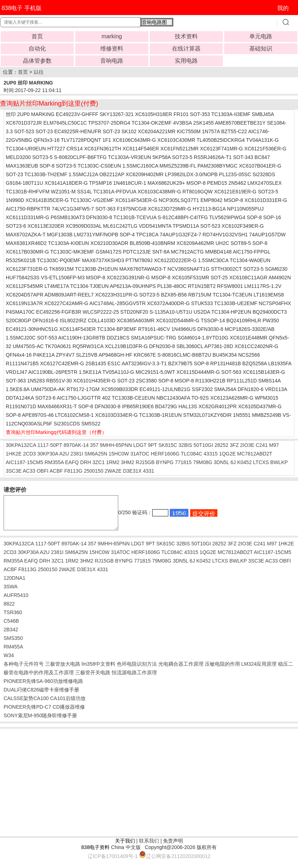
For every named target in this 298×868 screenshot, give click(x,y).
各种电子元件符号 (24, 670)
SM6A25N (96, 454)
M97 (274, 445)
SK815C (168, 445)
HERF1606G (165, 454)
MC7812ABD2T (255, 454)
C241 (262, 445)
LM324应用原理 (259, 670)
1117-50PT (50, 445)
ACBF (56, 471)
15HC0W (119, 454)
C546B (11, 627)
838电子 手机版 (21, 8)
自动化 (37, 49)
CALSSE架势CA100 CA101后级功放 (45, 705)
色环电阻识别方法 (137, 670)
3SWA (11, 593)
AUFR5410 (16, 602)
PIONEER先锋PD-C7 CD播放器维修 (44, 713)
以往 (39, 72)
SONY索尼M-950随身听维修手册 (40, 722)
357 (94, 445)
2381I (77, 454)
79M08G (203, 462)
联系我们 (149, 847)
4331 (148, 471)
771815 (183, 462)
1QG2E (227, 454)
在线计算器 (186, 49)
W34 (9, 662)
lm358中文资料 (98, 670)
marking (112, 36)
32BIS (185, 445)
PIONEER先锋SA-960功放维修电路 (43, 688)
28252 (222, 445)
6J (233, 462)
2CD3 (29, 454)
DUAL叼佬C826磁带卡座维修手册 (41, 696)
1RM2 (113, 462)
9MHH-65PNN (116, 445)
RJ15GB (145, 462)
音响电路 (112, 61)
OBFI (42, 471)
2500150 (94, 471)
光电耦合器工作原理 (181, 670)
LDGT (140, 445)
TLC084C (192, 454)
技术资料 (186, 36)
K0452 (244, 462)
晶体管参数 (37, 61)
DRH (86, 462)
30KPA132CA (21, 445)
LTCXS (261, 462)
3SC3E (14, 471)
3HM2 (127, 462)
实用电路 (186, 61)
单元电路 (261, 36)
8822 (9, 610)
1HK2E (14, 454)
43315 (211, 454)
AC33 (29, 471)
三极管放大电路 (63, 670)
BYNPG (165, 462)
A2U (64, 454)
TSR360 (13, 619)
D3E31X (132, 471)
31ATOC (140, 454)
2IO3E (247, 445)
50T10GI (203, 445)
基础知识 (261, 49)
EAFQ (72, 462)
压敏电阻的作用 (222, 670)
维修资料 (112, 49)
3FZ (234, 445)
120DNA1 (15, 584)
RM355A (54, 462)
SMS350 (13, 645)
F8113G (73, 471)
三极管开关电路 (93, 679)
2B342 (11, 636)
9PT (152, 445)
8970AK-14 (76, 445)
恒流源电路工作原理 (134, 679)
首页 (37, 36)
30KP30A (48, 454)
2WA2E (113, 471)
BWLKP (279, 462)
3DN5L (222, 462)
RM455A (13, 653)
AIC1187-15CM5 (24, 462)
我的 (283, 8)
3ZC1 (98, 462)
